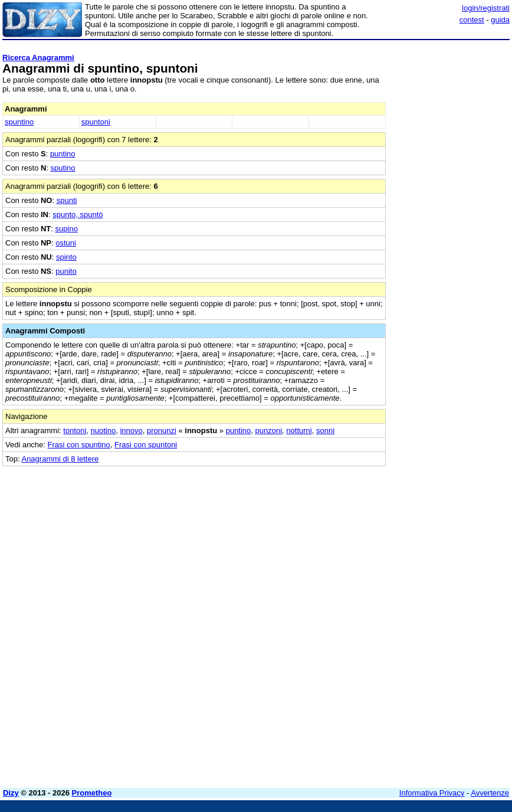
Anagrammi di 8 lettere (60, 459)
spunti (67, 200)
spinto (66, 257)
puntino (63, 154)
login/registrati (486, 8)
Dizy (11, 793)
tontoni (75, 430)
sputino (63, 168)
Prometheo (92, 793)
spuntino (19, 122)
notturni (299, 430)
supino (67, 229)
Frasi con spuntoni (146, 445)
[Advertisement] (421, 540)
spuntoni (96, 122)
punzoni (269, 430)
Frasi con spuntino (79, 445)
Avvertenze (490, 793)
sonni (325, 430)
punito (66, 271)
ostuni (66, 243)
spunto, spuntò (78, 215)
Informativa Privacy (432, 793)
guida (500, 20)
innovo (131, 430)
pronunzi (162, 430)
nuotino (104, 430)
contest (472, 20)
